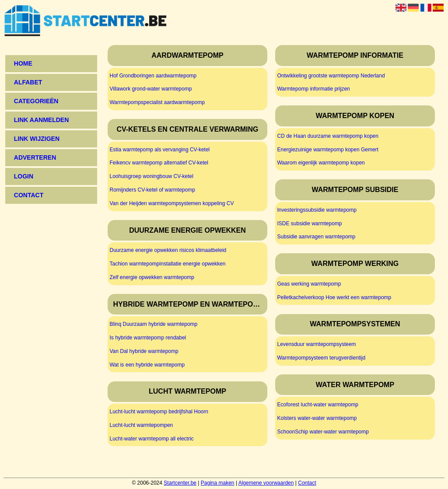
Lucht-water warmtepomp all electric (151, 439)
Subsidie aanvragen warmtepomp (316, 237)
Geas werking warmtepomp (309, 284)
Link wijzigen (37, 139)
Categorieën (36, 101)
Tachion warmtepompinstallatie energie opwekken (167, 264)
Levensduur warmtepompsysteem (316, 344)
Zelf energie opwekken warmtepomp (152, 277)
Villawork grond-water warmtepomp (150, 89)
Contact (307, 483)
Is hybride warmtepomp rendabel (148, 338)
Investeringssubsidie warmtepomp (317, 210)
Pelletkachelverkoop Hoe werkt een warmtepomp (334, 297)
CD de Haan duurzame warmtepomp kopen (327, 136)
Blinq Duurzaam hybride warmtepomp (153, 324)
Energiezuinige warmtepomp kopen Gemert (327, 150)
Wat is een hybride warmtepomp (147, 365)
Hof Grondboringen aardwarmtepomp (153, 76)
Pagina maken (218, 483)
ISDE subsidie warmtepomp (309, 224)
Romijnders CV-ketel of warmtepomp (152, 190)
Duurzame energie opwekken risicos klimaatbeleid (168, 250)
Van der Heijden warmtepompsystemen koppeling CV (171, 203)
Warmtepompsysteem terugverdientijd (321, 358)
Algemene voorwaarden (266, 483)
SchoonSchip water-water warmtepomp (323, 432)
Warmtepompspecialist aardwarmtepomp (157, 102)
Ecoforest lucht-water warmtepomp (317, 405)
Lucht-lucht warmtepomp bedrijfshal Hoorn (159, 412)
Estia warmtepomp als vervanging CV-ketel (159, 150)
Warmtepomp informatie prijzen (313, 89)
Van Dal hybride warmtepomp (144, 351)
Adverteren (35, 157)
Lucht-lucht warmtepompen (141, 425)
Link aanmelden (41, 120)
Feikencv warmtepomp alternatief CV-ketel (159, 163)
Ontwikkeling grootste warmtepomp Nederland (331, 76)
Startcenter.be (180, 483)
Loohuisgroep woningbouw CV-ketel (151, 176)
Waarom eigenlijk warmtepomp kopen (321, 163)
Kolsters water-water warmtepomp (317, 418)
